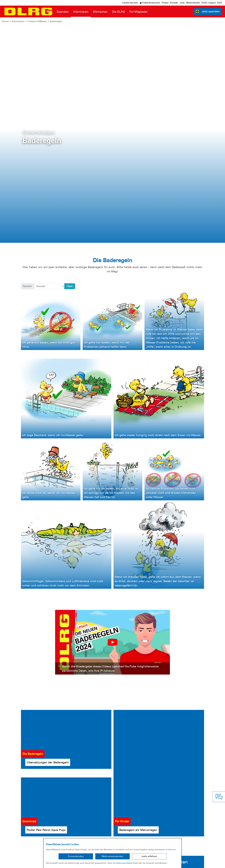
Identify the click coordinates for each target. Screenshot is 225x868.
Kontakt (174, 3)
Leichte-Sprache (130, 3)
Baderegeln (56, 21)
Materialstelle (193, 3)
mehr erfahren (149, 856)
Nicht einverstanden (113, 856)
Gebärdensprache (150, 3)
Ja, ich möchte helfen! (203, 717)
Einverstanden (76, 856)
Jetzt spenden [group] (208, 11)
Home (5, 21)
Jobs (182, 3)
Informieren (18, 21)
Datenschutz (24, 864)
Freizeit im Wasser (37, 21)
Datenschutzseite (124, 863)
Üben (70, 61)
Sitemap (38, 864)
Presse (165, 3)
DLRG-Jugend (208, 3)
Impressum (9, 864)
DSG (220, 3)
